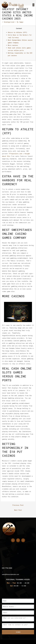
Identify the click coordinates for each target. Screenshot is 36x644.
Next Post (18, 510)
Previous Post (18, 505)
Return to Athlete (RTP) (18, 32)
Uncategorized (9, 22)
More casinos (13, 45)
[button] (33, 5)
